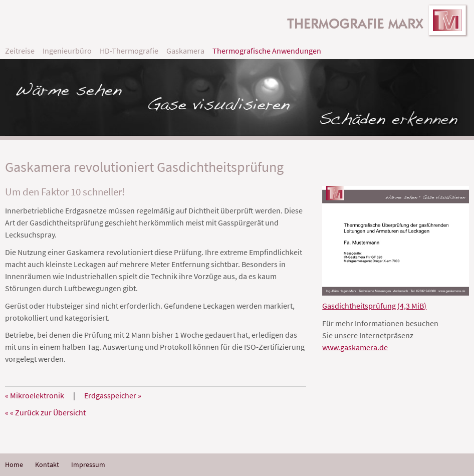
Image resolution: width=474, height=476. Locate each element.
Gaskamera (185, 51)
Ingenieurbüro (67, 51)
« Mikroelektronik (35, 395)
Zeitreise (20, 51)
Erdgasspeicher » (113, 395)
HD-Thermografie (129, 51)
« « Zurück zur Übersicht (45, 412)
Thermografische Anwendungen (267, 51)
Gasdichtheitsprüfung (374, 306)
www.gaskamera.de (355, 347)
